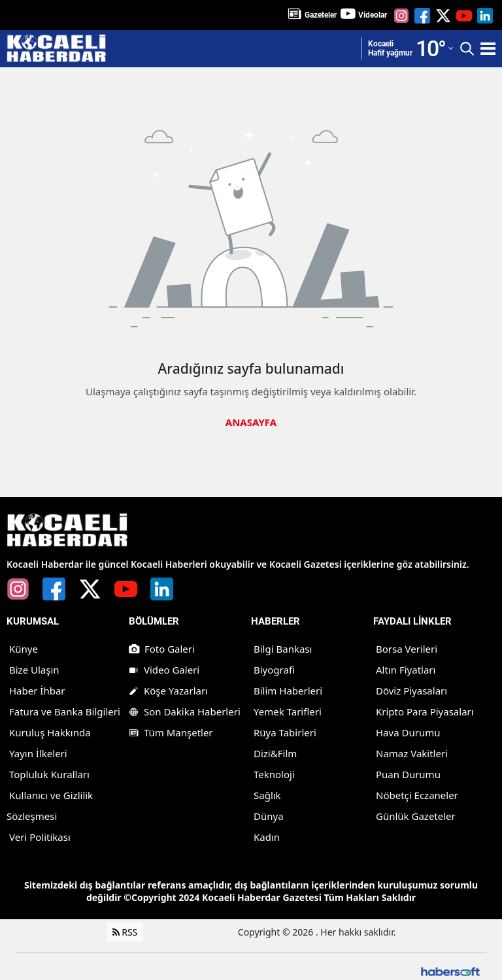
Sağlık (267, 795)
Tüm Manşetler (171, 732)
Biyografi (274, 670)
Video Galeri (164, 670)
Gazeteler (321, 15)
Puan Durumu (408, 774)
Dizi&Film (275, 753)
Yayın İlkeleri (38, 753)
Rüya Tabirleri (285, 732)
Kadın (267, 837)
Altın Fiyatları (406, 670)
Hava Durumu (408, 732)
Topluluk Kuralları (49, 774)
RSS (125, 932)
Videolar (373, 15)
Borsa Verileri (407, 649)
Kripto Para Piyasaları (425, 711)
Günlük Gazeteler (416, 816)
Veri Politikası (40, 837)
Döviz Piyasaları (411, 691)
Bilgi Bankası (283, 649)
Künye (24, 649)
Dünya (269, 816)
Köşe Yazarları (168, 691)
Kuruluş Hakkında (50, 732)
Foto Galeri (162, 649)
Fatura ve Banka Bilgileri (65, 711)
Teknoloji (274, 774)
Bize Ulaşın (34, 670)
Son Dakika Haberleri (185, 711)
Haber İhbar (37, 691)
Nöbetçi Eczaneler (417, 795)
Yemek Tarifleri (288, 711)
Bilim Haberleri (288, 691)
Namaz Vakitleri (412, 753)
